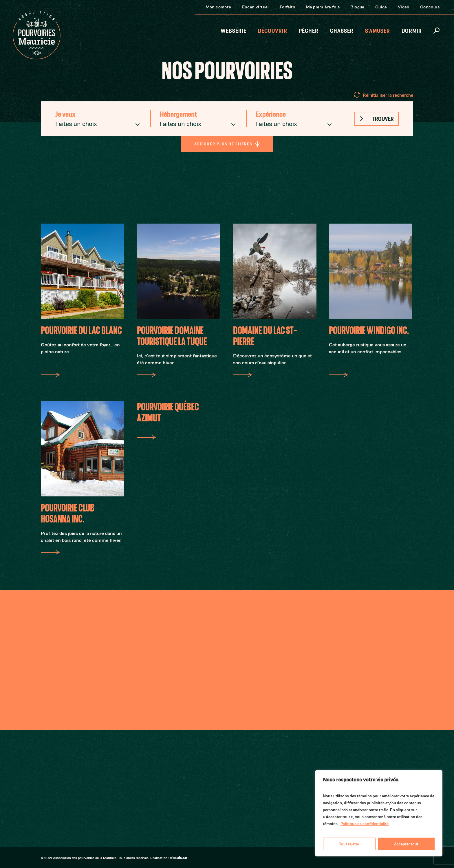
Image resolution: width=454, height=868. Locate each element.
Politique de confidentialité (365, 824)
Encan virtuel (256, 7)
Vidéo (404, 7)
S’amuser (378, 31)
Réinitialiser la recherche (388, 95)
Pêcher (309, 31)
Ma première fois (323, 7)
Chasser (342, 31)
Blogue (357, 7)
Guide (381, 7)
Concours (430, 7)
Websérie (234, 31)
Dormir (412, 31)
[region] (379, 813)
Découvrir (273, 31)
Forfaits (287, 7)
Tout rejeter (349, 844)
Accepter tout (406, 844)
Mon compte (218, 7)
